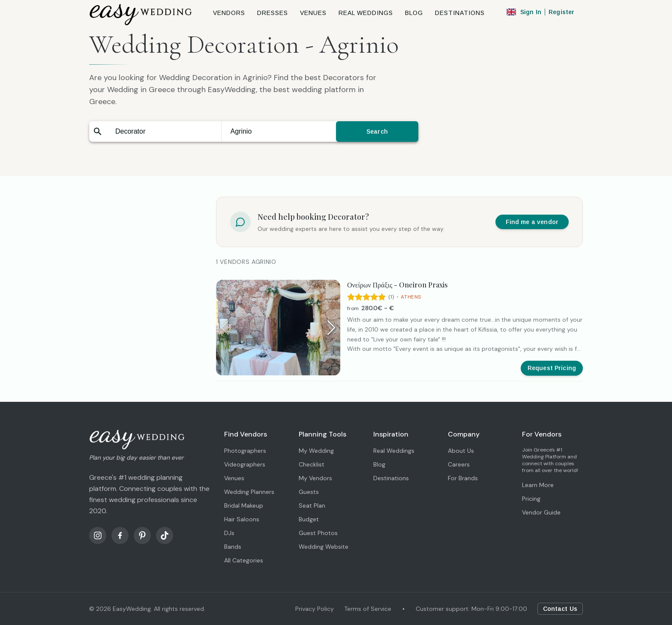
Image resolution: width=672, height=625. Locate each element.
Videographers (245, 464)
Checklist (312, 464)
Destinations (391, 478)
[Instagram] (98, 535)
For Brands (463, 478)
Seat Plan (312, 505)
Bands (233, 547)
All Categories (244, 560)
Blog (379, 464)
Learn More (538, 485)
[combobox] (164, 132)
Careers (459, 464)
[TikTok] (165, 535)
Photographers (245, 451)
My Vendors (315, 478)
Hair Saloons (242, 519)
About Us (461, 451)
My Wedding (316, 451)
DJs (229, 533)
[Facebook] (120, 535)
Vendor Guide (541, 512)
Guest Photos (318, 533)
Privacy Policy (315, 609)
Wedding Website (324, 547)
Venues (234, 478)
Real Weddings (394, 451)
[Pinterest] (142, 535)
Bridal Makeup (244, 505)
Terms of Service (368, 609)
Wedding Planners (249, 492)
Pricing (531, 499)
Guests (309, 492)
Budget (309, 519)
